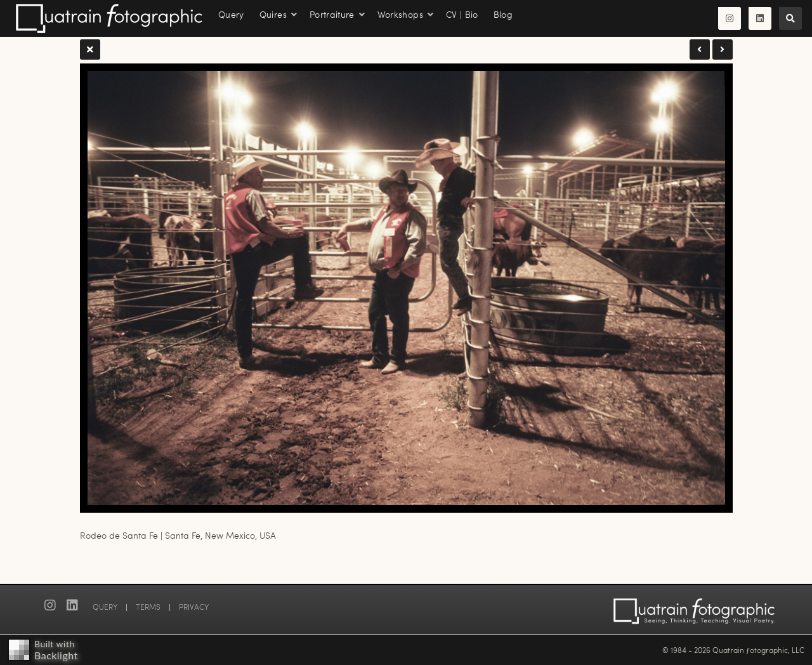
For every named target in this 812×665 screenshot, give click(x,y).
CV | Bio (462, 14)
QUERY (105, 607)
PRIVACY (194, 607)
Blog (503, 14)
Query (231, 14)
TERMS (148, 607)
